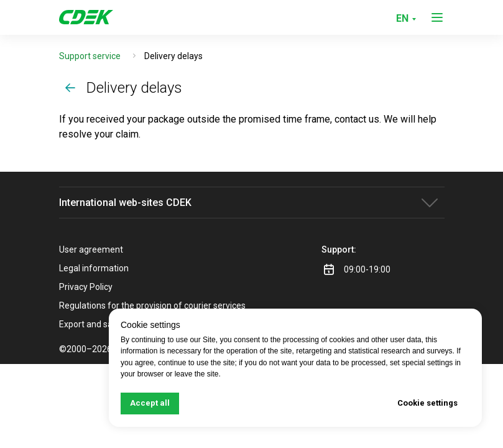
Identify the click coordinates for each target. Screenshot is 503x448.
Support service (90, 56)
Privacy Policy (86, 287)
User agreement (91, 250)
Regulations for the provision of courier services (152, 306)
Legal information (94, 268)
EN (402, 18)
